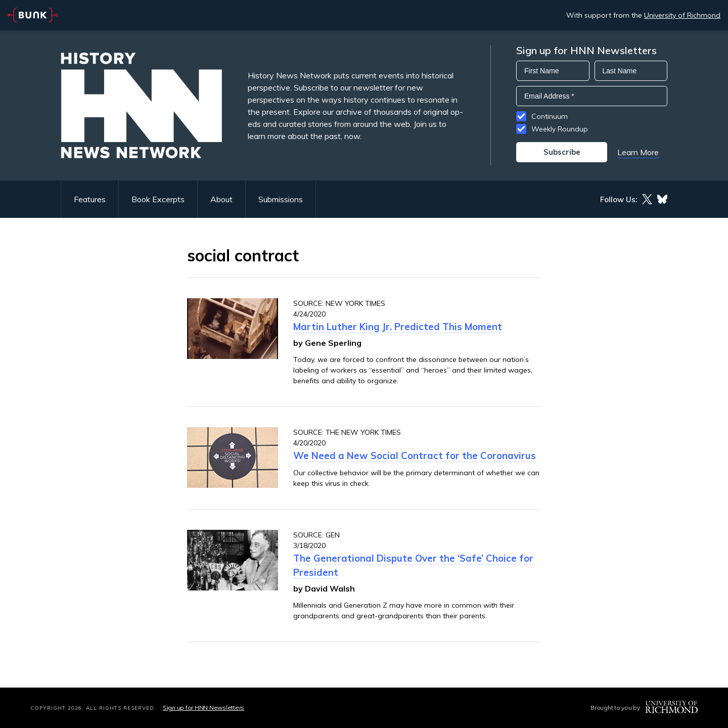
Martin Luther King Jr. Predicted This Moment (398, 327)
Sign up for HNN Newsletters (203, 708)
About (221, 199)
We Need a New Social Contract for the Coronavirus (415, 456)
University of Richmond (682, 15)
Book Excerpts (158, 199)
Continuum (550, 116)
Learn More (638, 152)
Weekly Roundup (560, 129)
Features (90, 199)
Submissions (281, 199)
